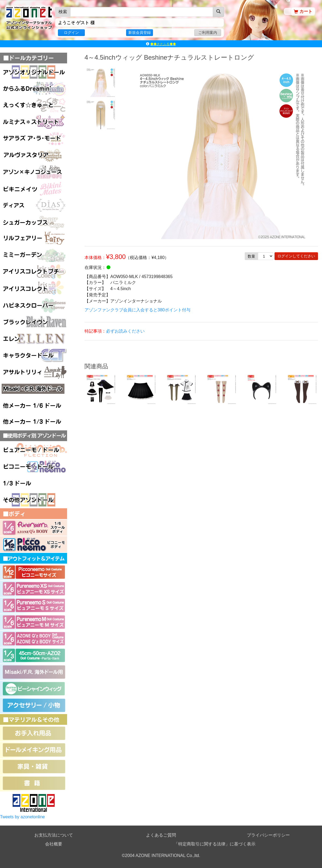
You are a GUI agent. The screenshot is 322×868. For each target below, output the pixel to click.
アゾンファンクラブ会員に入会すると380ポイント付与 (138, 310)
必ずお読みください (125, 331)
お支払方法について (54, 835)
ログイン (71, 33)
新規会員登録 (140, 33)
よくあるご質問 (161, 835)
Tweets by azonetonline (22, 817)
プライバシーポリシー (268, 835)
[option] (101, 82)
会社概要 (54, 844)
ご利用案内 (208, 33)
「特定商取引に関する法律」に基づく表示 (215, 844)
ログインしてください (296, 256)
